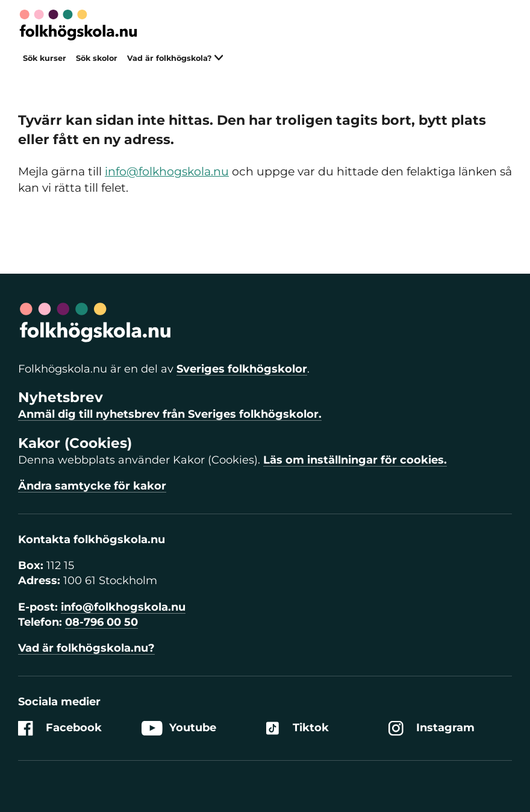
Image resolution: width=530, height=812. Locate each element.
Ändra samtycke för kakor (92, 486)
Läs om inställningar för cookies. (355, 460)
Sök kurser (45, 58)
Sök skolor (97, 58)
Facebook (60, 729)
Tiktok (297, 729)
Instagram (432, 729)
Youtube (179, 729)
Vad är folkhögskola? (175, 58)
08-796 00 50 (101, 622)
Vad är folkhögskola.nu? (86, 648)
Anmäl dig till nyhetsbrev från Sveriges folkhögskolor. (170, 414)
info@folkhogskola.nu (167, 172)
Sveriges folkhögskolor (242, 369)
